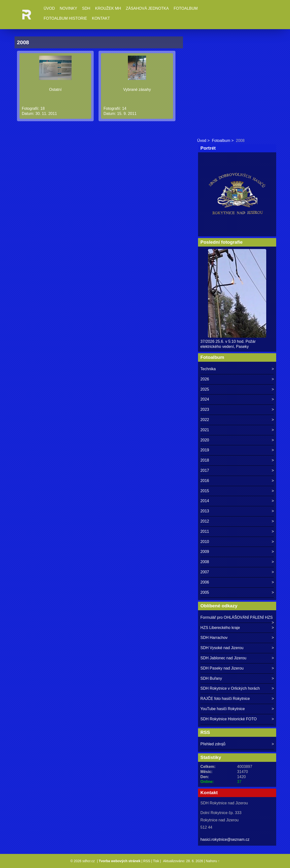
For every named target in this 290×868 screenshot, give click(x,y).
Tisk (156, 861)
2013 (205, 511)
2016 (205, 481)
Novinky (68, 8)
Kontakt (101, 18)
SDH (86, 8)
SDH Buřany (211, 678)
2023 (205, 409)
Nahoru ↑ (213, 861)
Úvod (49, 8)
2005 (205, 592)
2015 (205, 491)
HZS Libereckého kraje (220, 628)
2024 (205, 399)
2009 (205, 552)
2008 (205, 562)
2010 (205, 542)
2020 (205, 440)
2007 (205, 572)
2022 (205, 420)
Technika (208, 369)
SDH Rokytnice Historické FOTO (229, 719)
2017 (205, 470)
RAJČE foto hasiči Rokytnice (225, 699)
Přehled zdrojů (213, 744)
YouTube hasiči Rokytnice (223, 709)
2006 (205, 582)
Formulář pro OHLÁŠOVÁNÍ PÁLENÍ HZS (237, 617)
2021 (205, 430)
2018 (205, 460)
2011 (205, 531)
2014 (205, 501)
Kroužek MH (108, 8)
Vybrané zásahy (137, 90)
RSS (147, 861)
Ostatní (55, 90)
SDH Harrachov (214, 638)
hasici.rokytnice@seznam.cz (225, 839)
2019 (205, 450)
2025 (205, 389)
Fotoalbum (186, 8)
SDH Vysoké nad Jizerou (222, 648)
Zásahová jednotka (147, 8)
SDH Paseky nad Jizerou (222, 668)
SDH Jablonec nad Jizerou (223, 658)
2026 (205, 379)
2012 (205, 521)
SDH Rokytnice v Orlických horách (230, 688)
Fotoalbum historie (65, 18)
